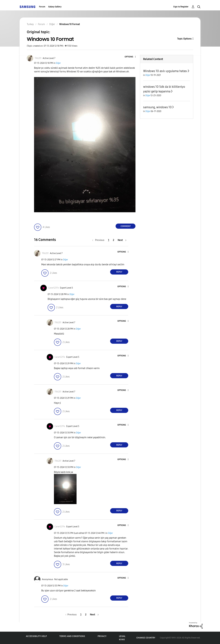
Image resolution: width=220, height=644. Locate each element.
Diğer (58, 63)
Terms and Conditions (72, 636)
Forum (42, 7)
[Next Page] (122, 240)
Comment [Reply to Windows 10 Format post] (126, 226)
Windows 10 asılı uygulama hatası (165, 71)
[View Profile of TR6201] (38, 58)
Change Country (146, 638)
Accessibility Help (36, 636)
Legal (122, 636)
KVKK (122, 640)
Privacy (102, 636)
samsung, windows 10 (157, 107)
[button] (130, 57)
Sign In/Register (181, 7)
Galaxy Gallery (55, 7)
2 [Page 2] (113, 240)
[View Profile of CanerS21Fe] (53, 288)
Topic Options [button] (184, 39)
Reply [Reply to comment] (119, 272)
